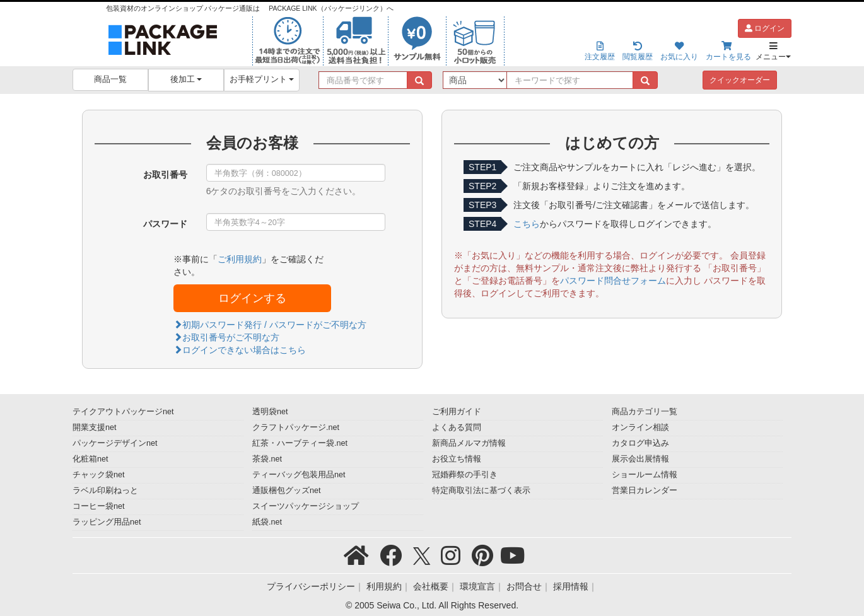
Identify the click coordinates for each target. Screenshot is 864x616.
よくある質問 (457, 427)
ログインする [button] (252, 298)
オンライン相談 (640, 427)
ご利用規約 (240, 259)
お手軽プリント (262, 79)
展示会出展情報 (640, 459)
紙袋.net (267, 522)
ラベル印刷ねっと (105, 491)
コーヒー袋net (99, 506)
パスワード (165, 224)
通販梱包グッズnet (287, 491)
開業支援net (95, 427)
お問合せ (524, 586)
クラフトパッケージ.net (296, 427)
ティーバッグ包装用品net (299, 475)
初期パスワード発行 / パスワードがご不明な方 (270, 325)
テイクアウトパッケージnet (123, 412)
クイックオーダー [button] (740, 80)
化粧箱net (90, 459)
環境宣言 (477, 586)
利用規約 (384, 586)
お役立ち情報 (457, 459)
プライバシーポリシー (311, 586)
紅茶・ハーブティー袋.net (300, 443)
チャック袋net (99, 475)
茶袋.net (267, 459)
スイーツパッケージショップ (306, 506)
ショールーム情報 (645, 475)
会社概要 (431, 586)
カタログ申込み (640, 443)
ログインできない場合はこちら (240, 350)
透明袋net (270, 412)
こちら (527, 224)
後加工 (186, 79)
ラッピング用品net (107, 522)
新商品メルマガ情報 (469, 443)
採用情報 (571, 586)
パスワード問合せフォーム (613, 281)
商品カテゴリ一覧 (645, 412)
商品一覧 (110, 79)
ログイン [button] (765, 28)
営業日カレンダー (645, 491)
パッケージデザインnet (115, 443)
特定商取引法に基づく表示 (481, 491)
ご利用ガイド (457, 412)
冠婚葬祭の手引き (465, 475)
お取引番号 (165, 175)
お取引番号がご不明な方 (226, 337)
